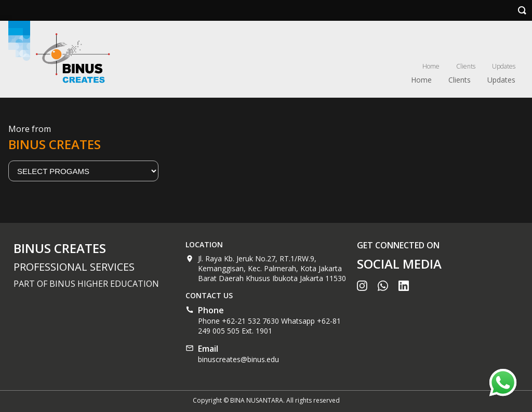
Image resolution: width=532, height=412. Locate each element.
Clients (466, 66)
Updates (504, 66)
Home (431, 66)
